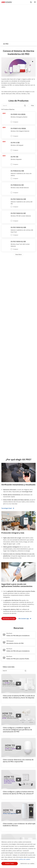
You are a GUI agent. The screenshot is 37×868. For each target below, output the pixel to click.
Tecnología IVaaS (8, 508)
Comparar (16, 122)
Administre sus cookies (27, 864)
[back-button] (2, 43)
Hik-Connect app (25, 619)
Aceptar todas (10, 863)
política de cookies (25, 859)
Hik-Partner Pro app (9, 619)
